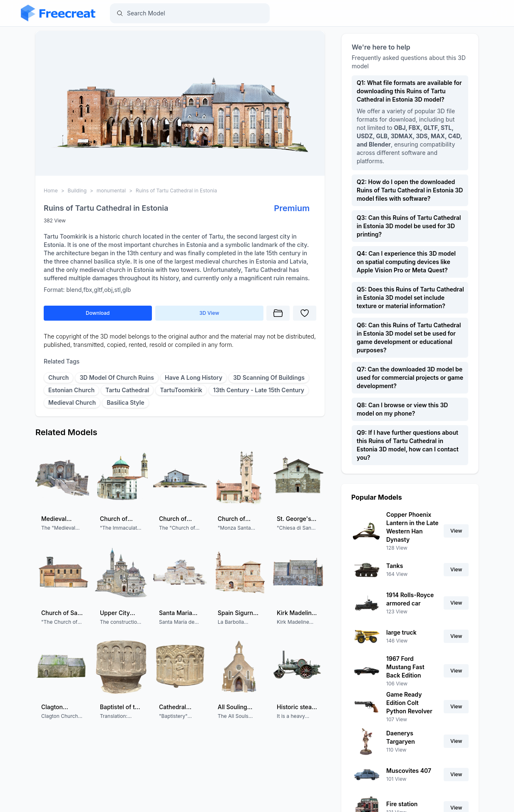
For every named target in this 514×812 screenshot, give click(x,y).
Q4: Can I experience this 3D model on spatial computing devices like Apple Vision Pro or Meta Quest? (406, 262)
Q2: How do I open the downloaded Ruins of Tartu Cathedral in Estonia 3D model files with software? (410, 190)
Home (51, 191)
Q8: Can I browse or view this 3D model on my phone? (402, 409)
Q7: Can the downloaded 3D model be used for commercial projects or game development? (410, 377)
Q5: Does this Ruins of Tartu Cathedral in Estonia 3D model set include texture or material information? (410, 298)
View (456, 531)
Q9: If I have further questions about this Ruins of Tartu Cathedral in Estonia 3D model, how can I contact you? (408, 445)
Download (98, 313)
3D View (209, 313)
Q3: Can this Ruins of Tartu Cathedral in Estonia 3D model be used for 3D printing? (409, 226)
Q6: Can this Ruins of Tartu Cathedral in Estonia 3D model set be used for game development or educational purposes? (409, 338)
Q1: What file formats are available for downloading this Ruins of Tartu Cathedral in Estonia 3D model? (409, 91)
